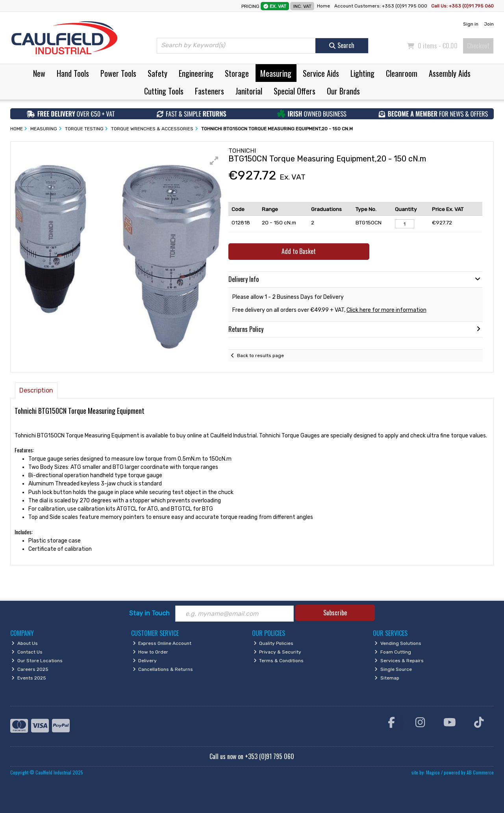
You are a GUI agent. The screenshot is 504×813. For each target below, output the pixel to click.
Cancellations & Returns (163, 669)
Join (489, 24)
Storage (237, 73)
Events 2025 (29, 678)
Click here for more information (386, 310)
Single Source (393, 669)
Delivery (145, 661)
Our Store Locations (37, 661)
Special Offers (295, 91)
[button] (214, 161)
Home (323, 6)
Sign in (471, 24)
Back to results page (260, 356)
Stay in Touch (149, 613)
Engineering (196, 73)
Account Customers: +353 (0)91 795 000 (381, 6)
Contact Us (27, 652)
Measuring (276, 73)
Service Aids (321, 73)
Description (36, 390)
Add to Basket (299, 251)
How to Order (151, 652)
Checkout (478, 46)
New (39, 73)
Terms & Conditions (279, 661)
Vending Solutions (398, 643)
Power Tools (118, 73)
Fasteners (209, 91)
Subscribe (335, 613)
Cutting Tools (164, 91)
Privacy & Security (278, 652)
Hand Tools (73, 73)
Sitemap (387, 678)
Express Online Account (162, 643)
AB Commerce (480, 772)
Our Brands (343, 91)
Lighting (362, 73)
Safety (157, 73)
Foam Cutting (393, 652)
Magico (433, 772)
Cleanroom (402, 73)
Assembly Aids (450, 73)
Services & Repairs (399, 661)
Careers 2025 (30, 669)
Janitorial (249, 91)
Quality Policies (274, 643)
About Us (25, 643)
